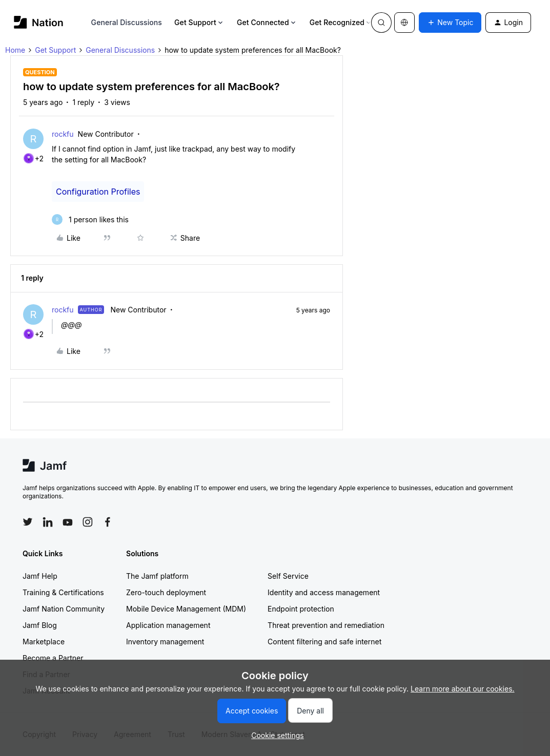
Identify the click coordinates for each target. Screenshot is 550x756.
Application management (168, 625)
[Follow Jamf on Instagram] (88, 522)
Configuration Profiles (98, 192)
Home (15, 50)
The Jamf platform (157, 576)
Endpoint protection (301, 609)
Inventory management (165, 642)
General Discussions (127, 22)
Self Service (288, 576)
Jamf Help (40, 576)
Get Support (199, 22)
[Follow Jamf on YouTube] (68, 522)
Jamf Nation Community (64, 609)
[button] (450, 23)
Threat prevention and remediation (326, 625)
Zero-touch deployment (166, 592)
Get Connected (267, 22)
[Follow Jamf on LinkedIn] (48, 522)
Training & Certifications (63, 592)
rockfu (63, 134)
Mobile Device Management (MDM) (186, 609)
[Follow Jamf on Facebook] (108, 522)
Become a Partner (53, 658)
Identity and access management (324, 592)
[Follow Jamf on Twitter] (28, 522)
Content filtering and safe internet (324, 642)
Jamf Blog (40, 625)
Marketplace (44, 642)
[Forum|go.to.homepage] (39, 22)
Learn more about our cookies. (463, 689)
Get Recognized (341, 22)
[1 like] (90, 219)
